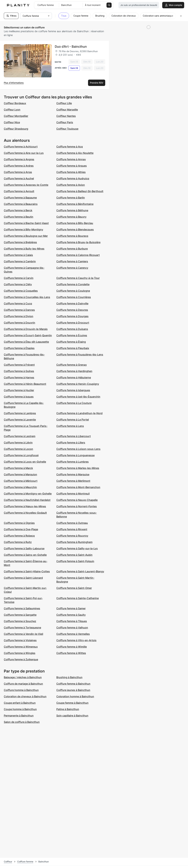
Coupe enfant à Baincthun (20, 703)
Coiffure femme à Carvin (19, 278)
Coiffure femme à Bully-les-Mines (24, 249)
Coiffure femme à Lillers (71, 443)
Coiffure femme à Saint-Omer (74, 588)
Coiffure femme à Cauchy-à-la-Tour (78, 278)
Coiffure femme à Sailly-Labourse (24, 548)
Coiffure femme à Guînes (19, 371)
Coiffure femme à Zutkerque (21, 659)
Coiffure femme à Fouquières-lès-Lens (80, 355)
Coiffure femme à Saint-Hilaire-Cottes (27, 571)
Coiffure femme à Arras (18, 172)
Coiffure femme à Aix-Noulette (75, 153)
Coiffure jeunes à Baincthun (73, 690)
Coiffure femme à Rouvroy (72, 536)
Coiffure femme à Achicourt (21, 147)
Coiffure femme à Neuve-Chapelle (77, 500)
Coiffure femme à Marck (18, 468)
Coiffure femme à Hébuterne (74, 377)
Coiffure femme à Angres (19, 159)
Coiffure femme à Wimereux (21, 647)
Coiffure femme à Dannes (19, 310)
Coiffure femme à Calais (18, 255)
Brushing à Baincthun (69, 677)
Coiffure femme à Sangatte (20, 615)
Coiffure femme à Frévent (19, 365)
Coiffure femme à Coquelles (21, 291)
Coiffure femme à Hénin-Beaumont (25, 384)
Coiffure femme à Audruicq (73, 178)
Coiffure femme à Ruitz (18, 542)
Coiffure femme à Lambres (20, 413)
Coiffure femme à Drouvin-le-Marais (26, 329)
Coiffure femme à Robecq (19, 536)
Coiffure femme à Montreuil (73, 494)
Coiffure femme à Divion (19, 316)
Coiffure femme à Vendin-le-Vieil (23, 634)
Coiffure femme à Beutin (19, 217)
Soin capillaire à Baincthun (72, 716)
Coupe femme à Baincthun (72, 703)
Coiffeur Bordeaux (15, 103)
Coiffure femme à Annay (71, 159)
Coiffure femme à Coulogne (73, 291)
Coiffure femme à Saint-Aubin (74, 555)
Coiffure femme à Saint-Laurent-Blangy (80, 571)
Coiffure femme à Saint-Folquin (75, 561)
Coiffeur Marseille (67, 110)
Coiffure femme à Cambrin (20, 261)
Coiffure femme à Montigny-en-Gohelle (28, 494)
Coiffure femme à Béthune (72, 210)
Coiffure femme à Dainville (72, 303)
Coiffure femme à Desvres (72, 310)
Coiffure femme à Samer (71, 608)
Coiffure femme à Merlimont (73, 481)
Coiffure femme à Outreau (72, 523)
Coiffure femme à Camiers (72, 261)
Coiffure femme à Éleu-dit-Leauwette (26, 342)
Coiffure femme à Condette (73, 284)
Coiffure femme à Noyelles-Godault (25, 513)
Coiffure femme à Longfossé (21, 455)
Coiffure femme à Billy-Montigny (23, 229)
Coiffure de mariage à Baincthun (23, 684)
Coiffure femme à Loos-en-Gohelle (25, 462)
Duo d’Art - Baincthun (71, 47)
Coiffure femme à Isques (19, 397)
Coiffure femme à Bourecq (72, 236)
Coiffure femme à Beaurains (21, 204)
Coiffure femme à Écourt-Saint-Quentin (28, 335)
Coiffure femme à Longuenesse (75, 455)
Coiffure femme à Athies (71, 172)
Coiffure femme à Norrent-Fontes (77, 506)
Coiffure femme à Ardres (19, 166)
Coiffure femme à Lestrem (20, 436)
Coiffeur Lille (64, 103)
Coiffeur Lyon (12, 110)
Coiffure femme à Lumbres (73, 462)
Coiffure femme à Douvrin (20, 323)
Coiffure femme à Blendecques (75, 229)
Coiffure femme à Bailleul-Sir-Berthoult (80, 191)
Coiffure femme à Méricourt (21, 481)
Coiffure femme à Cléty (18, 284)
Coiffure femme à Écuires (72, 335)
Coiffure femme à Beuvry (71, 217)
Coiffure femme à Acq (70, 147)
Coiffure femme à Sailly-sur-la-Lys (77, 548)
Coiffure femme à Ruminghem (74, 542)
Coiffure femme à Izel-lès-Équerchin (78, 397)
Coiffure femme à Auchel (19, 178)
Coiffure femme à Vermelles (73, 634)
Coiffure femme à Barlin (71, 198)
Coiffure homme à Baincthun (21, 690)
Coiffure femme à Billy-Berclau (75, 223)
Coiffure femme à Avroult (19, 191)
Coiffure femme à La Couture (74, 403)
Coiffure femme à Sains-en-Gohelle (25, 555)
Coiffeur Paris (65, 122)
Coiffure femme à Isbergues (73, 390)
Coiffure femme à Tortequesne (22, 628)
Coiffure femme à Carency (72, 268)
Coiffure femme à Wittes (71, 653)
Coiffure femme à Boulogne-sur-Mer (26, 236)
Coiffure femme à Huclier (19, 390)
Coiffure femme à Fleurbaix (73, 348)
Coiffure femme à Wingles (20, 653)
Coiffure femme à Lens (70, 426)
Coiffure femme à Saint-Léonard (23, 578)
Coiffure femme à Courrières (74, 297)
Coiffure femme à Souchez (20, 621)
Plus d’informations (14, 83)
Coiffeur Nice (12, 122)
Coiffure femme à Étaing (71, 342)
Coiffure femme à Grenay (72, 365)
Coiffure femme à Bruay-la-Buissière (78, 242)
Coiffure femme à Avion (71, 185)
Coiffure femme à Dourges (72, 316)
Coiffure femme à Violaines (20, 640)
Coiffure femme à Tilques (72, 621)
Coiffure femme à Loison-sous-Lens (78, 449)
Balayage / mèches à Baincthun (23, 677)
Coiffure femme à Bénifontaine (75, 204)
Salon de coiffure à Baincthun (22, 722)
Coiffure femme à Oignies (19, 523)
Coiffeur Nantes (66, 116)
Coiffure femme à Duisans (72, 329)
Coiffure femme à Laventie (20, 420)
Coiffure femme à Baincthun (73, 684)
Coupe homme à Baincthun (20, 709)
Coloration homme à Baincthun (75, 696)
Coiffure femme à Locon (18, 449)
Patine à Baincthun (68, 709)
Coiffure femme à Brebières (20, 242)
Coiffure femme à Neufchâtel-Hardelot (27, 500)
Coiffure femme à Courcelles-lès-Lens (27, 297)
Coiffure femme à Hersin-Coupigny (78, 384)
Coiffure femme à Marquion (20, 474)
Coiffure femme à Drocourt (73, 323)
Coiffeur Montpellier (16, 116)
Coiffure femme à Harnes (19, 377)
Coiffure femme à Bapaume (20, 198)
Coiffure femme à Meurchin (20, 487)
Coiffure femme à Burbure (72, 249)
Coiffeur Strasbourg (16, 129)
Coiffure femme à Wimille (72, 647)
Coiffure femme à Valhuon (72, 628)
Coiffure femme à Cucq (18, 303)
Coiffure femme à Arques (72, 166)
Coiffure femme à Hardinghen (74, 371)
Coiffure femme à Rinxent (72, 529)
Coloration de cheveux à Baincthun (25, 696)
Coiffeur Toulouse (67, 129)
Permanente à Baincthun (19, 716)
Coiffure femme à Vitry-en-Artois (76, 640)
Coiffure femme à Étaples (19, 348)
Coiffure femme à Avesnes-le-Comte (26, 185)
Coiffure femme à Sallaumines (22, 608)
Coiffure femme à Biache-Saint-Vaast (26, 223)
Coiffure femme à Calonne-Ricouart (78, 255)
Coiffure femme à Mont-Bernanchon (78, 487)
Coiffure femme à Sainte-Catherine (78, 598)
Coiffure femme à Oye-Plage (21, 529)
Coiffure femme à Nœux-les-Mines (25, 506)
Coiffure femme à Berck (18, 210)
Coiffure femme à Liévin (18, 443)
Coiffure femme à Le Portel (73, 420)
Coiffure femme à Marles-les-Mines (78, 468)
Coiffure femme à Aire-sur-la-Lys (24, 153)
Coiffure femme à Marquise (73, 474)
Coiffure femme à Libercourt (74, 436)
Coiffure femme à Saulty (71, 615)
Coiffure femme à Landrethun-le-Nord (79, 413)
